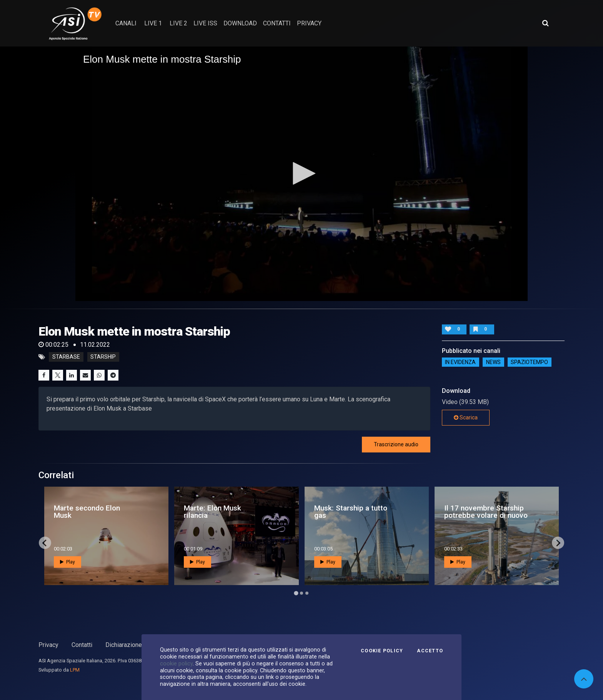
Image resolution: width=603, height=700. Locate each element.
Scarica (466, 417)
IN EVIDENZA (460, 362)
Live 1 (153, 23)
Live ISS (205, 23)
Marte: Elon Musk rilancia (212, 512)
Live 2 (178, 23)
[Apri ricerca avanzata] (545, 23)
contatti (277, 23)
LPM (75, 670)
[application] (301, 174)
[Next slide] (558, 543)
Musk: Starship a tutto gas (351, 512)
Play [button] (67, 562)
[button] (301, 173)
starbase (66, 357)
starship (103, 357)
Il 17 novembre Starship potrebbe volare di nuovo (486, 512)
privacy (309, 23)
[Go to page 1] (296, 593)
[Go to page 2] (301, 593)
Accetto (430, 651)
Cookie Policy (382, 651)
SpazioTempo (529, 362)
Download (240, 23)
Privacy (48, 645)
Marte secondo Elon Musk (87, 512)
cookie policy (176, 663)
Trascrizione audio (396, 444)
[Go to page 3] (307, 593)
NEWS (493, 362)
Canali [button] (126, 23)
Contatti (82, 645)
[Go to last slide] (45, 543)
